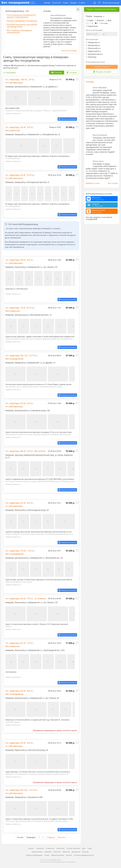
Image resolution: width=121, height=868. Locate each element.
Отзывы (90, 82)
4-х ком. (104, 23)
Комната (100, 20)
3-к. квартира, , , (20, 81)
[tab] (57, 73)
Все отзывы (113, 183)
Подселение (92, 26)
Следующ (51, 837)
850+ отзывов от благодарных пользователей (19, 31)
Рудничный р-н (93, 51)
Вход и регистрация (111, 3)
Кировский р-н (93, 45)
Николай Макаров (58, 15)
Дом (109, 20)
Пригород (91, 57)
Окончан (62, 837)
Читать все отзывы (69, 51)
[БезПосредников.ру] (19, 3)
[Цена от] (94, 34)
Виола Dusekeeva (100, 135)
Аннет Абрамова (100, 88)
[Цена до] (110, 34)
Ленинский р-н (93, 48)
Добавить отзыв (93, 183)
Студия (90, 20)
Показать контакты (69, 119)
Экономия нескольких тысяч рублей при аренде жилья (22, 26)
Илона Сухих (98, 161)
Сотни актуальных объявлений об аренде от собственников (21, 16)
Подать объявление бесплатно (102, 9)
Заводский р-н (93, 42)
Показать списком (102, 67)
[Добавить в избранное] (77, 79)
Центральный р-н (94, 54)
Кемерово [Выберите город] (98, 16)
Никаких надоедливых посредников (22, 21)
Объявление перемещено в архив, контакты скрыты (55, 730)
